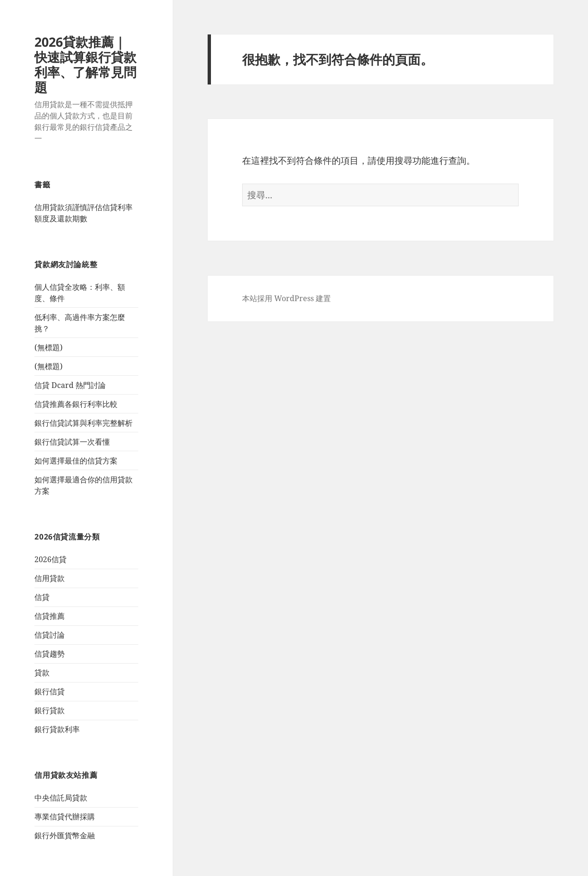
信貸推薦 (50, 616)
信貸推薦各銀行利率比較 (76, 404)
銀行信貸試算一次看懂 (72, 442)
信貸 (42, 597)
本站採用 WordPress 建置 (286, 298)
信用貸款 (50, 578)
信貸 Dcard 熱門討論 (70, 385)
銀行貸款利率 (57, 729)
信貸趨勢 (50, 654)
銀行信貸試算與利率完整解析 (84, 423)
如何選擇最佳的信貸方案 (76, 461)
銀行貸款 (50, 710)
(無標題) (49, 347)
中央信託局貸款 (61, 798)
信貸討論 (50, 635)
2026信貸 (50, 559)
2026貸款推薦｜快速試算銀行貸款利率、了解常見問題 (85, 64)
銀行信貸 (50, 691)
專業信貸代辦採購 (65, 817)
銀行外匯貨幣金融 (65, 835)
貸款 (42, 673)
